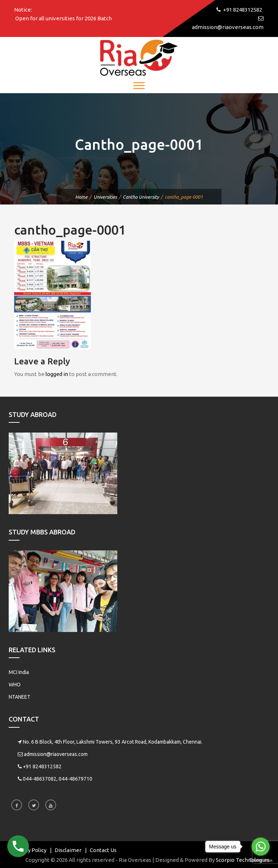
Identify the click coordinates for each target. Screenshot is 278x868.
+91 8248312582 (42, 766)
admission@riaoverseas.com (56, 754)
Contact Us (103, 850)
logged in (57, 374)
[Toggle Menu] (139, 85)
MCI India (19, 672)
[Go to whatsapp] (261, 847)
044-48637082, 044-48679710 (58, 779)
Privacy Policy (29, 850)
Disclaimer (68, 850)
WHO (15, 685)
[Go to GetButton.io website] (261, 861)
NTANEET (20, 697)
